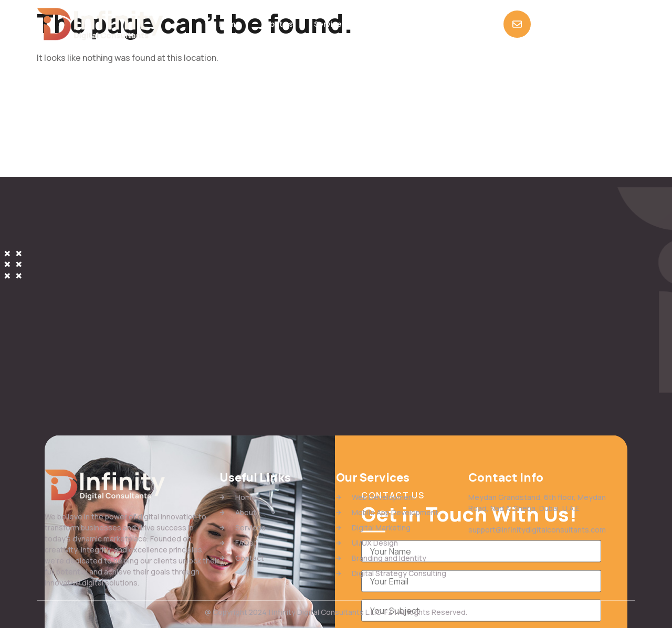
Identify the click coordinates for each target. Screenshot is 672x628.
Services (330, 24)
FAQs (376, 24)
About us (277, 24)
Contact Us (427, 24)
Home (229, 24)
